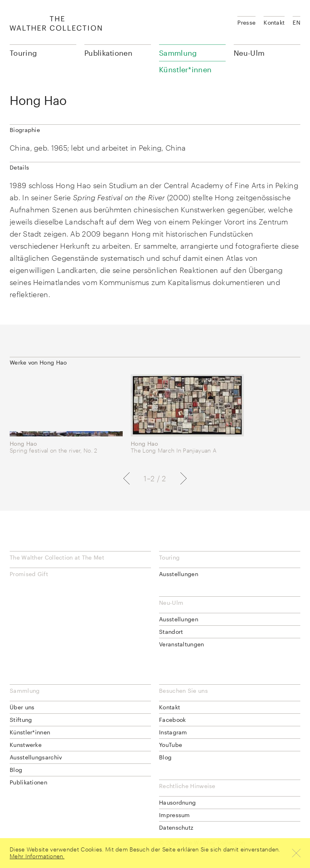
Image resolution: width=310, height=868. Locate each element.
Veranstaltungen (182, 644)
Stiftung (21, 720)
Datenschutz (176, 827)
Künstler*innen (30, 732)
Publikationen (108, 53)
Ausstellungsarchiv (36, 757)
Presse (246, 22)
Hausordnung (177, 802)
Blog (16, 770)
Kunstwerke (26, 745)
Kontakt (274, 22)
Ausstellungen (179, 574)
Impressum (175, 815)
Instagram (173, 732)
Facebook (172, 720)
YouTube (171, 745)
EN (296, 22)
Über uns (22, 707)
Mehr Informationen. (37, 856)
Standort (171, 632)
